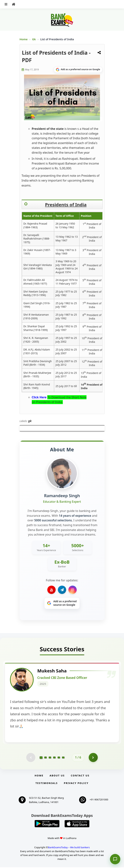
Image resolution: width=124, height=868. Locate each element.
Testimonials (47, 784)
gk (30, 421)
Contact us (80, 776)
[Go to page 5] (59, 758)
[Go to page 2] (45, 758)
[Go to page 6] (63, 758)
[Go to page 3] (50, 758)
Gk (34, 39)
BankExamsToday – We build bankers (69, 848)
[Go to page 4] (54, 758)
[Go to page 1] (41, 758)
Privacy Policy (76, 784)
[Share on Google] (78, 70)
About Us (57, 776)
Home (24, 39)
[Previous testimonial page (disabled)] (31, 758)
